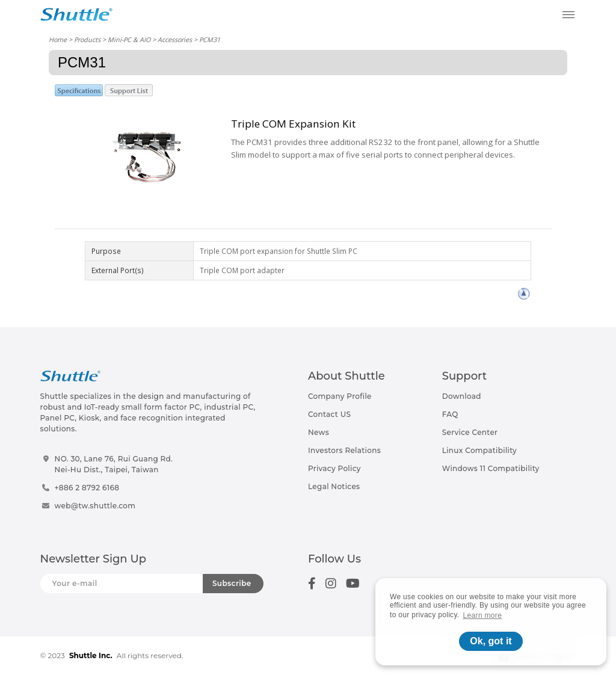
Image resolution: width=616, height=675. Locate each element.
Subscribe (232, 583)
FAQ (450, 414)
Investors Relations (344, 450)
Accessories (175, 39)
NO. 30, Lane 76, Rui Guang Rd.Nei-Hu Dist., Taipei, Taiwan (114, 464)
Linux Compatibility (479, 450)
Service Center (470, 432)
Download (462, 396)
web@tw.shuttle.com (95, 506)
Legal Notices (334, 486)
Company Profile (340, 396)
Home (58, 39)
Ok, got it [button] (491, 641)
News (319, 432)
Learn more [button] (483, 615)
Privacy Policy (334, 468)
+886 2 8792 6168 (87, 488)
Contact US (329, 414)
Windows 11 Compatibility (491, 468)
